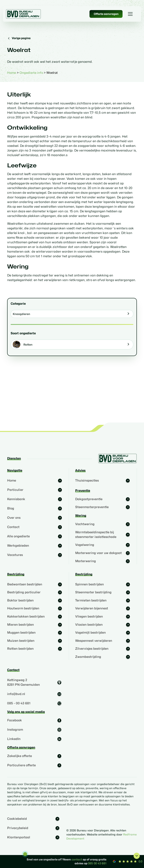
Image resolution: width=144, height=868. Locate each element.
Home (12, 73)
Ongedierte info (31, 73)
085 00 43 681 (97, 863)
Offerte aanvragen (106, 14)
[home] (23, 14)
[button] (130, 14)
